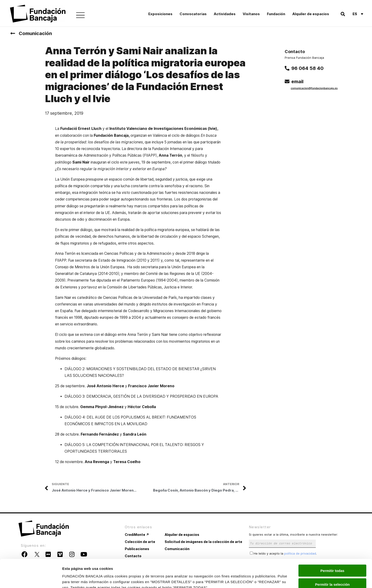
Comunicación (35, 33)
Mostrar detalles (257, 579)
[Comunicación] (13, 33)
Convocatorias (193, 14)
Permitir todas (332, 546)
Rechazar (332, 574)
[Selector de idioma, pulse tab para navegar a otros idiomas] (358, 14)
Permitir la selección (332, 560)
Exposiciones (160, 14)
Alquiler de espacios (311, 14)
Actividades (225, 14)
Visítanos (251, 14)
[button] (343, 14)
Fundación (276, 14)
